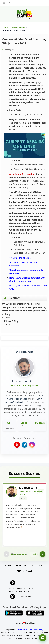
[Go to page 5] (23, 555)
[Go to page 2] (15, 555)
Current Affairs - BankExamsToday (29, 630)
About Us (21, 566)
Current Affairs (18, 28)
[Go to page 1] (12, 555)
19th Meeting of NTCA (20, 258)
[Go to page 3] (18, 555)
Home (5, 28)
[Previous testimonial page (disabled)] (6, 555)
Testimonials (24, 571)
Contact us (37, 566)
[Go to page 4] (20, 555)
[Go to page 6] (25, 555)
